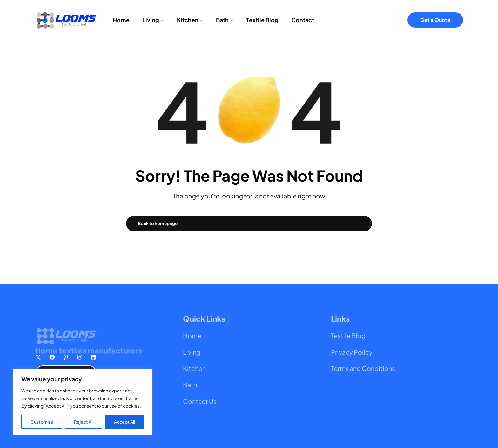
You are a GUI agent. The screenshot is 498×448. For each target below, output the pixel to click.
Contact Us (200, 401)
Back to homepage (158, 223)
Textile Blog (348, 335)
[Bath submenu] (232, 20)
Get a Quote (435, 20)
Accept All (124, 422)
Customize (42, 422)
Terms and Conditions (363, 368)
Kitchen (194, 368)
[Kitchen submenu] (202, 20)
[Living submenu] (162, 20)
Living (192, 352)
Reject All (84, 422)
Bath (190, 385)
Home (192, 335)
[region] (83, 402)
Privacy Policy (352, 352)
